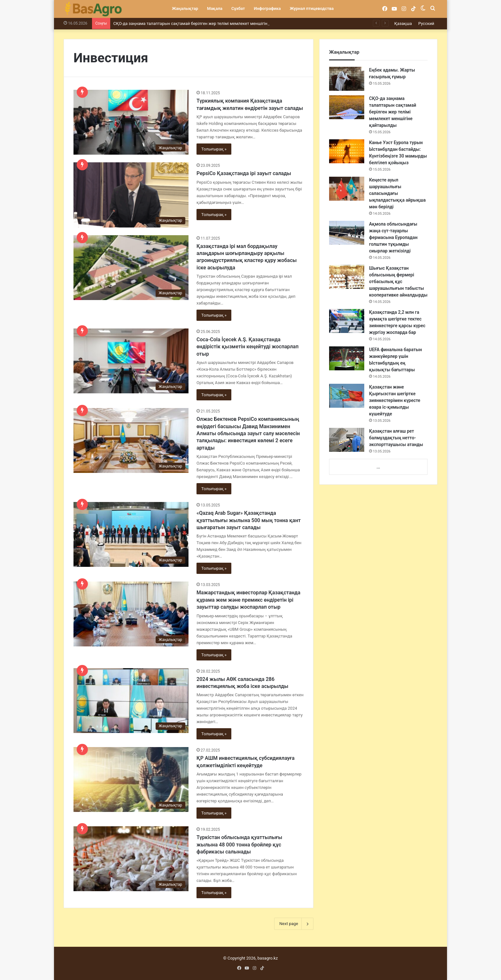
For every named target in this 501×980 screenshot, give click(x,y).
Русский (426, 23)
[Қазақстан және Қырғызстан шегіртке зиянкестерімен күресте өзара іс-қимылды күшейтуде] (347, 396)
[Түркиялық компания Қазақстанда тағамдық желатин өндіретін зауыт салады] (131, 122)
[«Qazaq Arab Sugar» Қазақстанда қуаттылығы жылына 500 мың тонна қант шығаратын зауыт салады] (131, 534)
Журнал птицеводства (312, 8)
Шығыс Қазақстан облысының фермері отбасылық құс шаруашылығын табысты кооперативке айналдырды (398, 282)
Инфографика (267, 8)
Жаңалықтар (185, 8)
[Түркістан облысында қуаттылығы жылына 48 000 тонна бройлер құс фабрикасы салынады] (131, 859)
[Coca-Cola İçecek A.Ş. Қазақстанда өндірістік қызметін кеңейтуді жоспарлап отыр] (131, 361)
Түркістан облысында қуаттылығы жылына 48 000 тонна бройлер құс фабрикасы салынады (239, 845)
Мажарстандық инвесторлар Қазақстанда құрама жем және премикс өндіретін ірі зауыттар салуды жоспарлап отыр (248, 600)
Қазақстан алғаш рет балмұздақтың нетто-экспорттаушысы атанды (396, 438)
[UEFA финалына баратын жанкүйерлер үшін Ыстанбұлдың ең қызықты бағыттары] (347, 358)
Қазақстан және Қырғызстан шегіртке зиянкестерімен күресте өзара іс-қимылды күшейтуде (395, 400)
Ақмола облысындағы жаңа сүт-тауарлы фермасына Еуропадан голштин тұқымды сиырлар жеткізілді (393, 237)
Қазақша (403, 23)
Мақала (215, 8)
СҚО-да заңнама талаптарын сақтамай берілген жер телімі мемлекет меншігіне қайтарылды (205, 23)
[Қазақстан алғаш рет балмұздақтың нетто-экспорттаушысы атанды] (347, 440)
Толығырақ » (214, 149)
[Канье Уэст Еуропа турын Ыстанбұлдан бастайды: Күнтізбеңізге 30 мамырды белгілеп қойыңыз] (347, 151)
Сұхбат (238, 8)
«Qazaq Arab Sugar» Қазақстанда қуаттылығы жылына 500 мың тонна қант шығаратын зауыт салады (249, 520)
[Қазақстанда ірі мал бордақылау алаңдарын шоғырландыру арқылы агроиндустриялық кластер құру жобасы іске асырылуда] (131, 268)
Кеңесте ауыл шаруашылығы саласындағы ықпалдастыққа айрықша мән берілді (397, 193)
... (378, 467)
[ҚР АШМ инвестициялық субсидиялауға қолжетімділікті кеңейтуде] (131, 779)
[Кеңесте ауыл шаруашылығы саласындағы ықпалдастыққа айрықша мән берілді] (347, 189)
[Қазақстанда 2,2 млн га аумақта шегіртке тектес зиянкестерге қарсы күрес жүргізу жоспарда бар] (347, 321)
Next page (294, 924)
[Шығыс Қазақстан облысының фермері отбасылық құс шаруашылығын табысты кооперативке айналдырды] (347, 277)
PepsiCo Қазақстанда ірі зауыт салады (244, 173)
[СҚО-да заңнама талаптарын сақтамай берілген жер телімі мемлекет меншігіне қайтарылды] (347, 107)
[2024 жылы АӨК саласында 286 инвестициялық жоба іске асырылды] (131, 701)
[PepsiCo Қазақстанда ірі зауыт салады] (131, 195)
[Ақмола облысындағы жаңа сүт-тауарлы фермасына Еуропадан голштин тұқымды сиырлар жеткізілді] (347, 233)
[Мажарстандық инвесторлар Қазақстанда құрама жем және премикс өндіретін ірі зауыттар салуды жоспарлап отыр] (131, 614)
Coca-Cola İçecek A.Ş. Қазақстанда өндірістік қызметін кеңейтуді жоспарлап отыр (247, 347)
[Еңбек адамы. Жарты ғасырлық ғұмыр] (347, 79)
